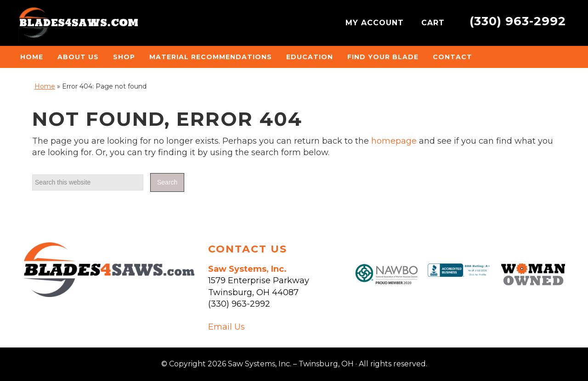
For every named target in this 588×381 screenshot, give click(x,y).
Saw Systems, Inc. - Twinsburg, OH (78, 25)
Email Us (226, 327)
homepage (394, 141)
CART (434, 23)
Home (45, 86)
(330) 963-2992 (518, 21)
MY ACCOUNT (376, 23)
